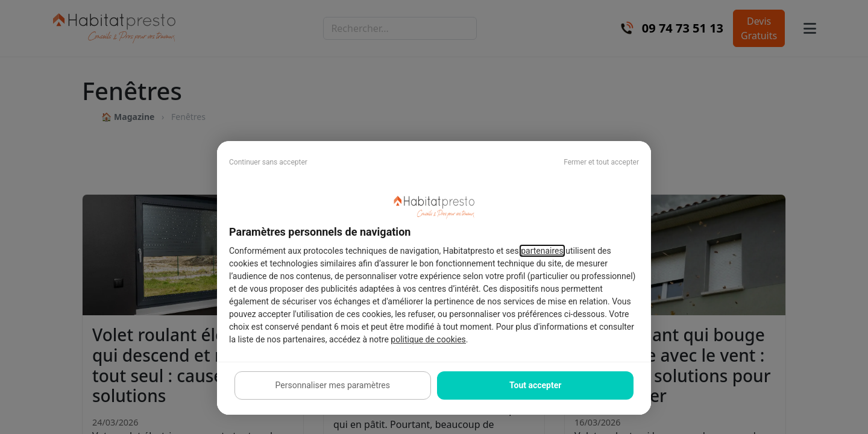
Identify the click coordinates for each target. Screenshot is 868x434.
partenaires (542, 251)
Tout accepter (535, 385)
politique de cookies (428, 339)
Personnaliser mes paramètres (333, 385)
